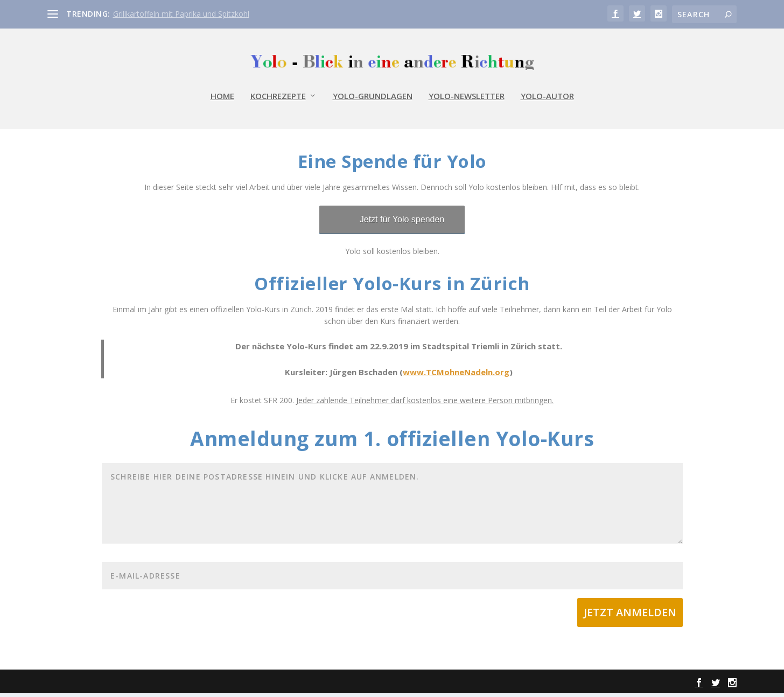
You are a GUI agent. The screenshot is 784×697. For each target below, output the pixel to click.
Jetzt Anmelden (630, 617)
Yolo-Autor (547, 103)
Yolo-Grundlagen (373, 103)
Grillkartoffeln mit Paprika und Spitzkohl (181, 14)
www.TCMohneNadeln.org (456, 376)
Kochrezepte (278, 103)
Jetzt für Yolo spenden (402, 223)
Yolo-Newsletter (467, 103)
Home (222, 103)
